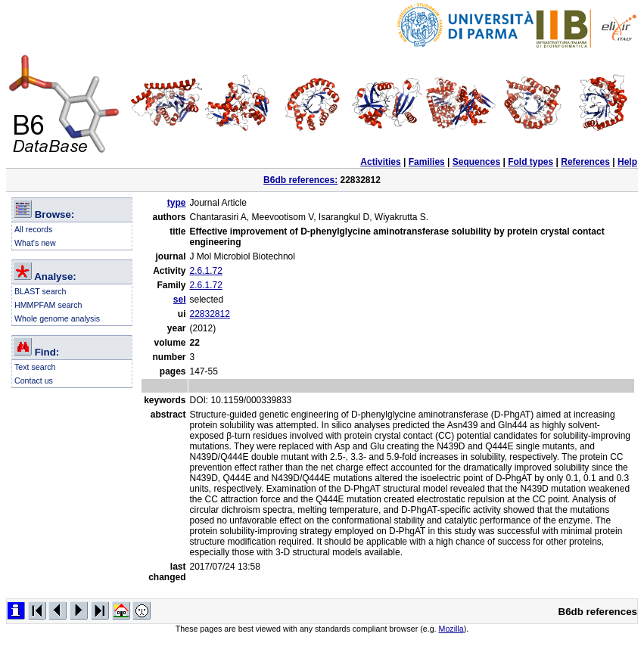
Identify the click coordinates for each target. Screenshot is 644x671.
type (177, 203)
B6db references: (300, 180)
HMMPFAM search (48, 305)
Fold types (530, 162)
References (585, 162)
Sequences (476, 162)
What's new (35, 243)
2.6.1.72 (206, 271)
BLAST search (40, 291)
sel (180, 300)
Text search (35, 367)
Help (627, 162)
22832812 (210, 314)
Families (427, 162)
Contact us (34, 381)
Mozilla (451, 629)
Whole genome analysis (57, 318)
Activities (380, 162)
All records (33, 229)
